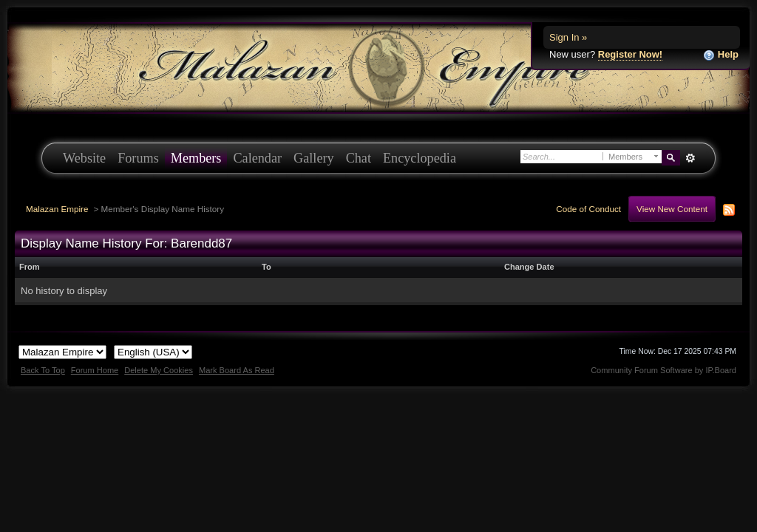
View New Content (672, 209)
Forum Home (95, 370)
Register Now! (630, 54)
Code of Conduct (588, 209)
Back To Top (43, 370)
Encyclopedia (420, 158)
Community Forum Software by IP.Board (663, 370)
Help (721, 55)
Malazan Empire (57, 209)
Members (196, 158)
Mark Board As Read (237, 370)
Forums (138, 158)
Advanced (690, 158)
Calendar (257, 158)
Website (84, 158)
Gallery (314, 158)
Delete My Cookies (159, 370)
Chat (359, 158)
